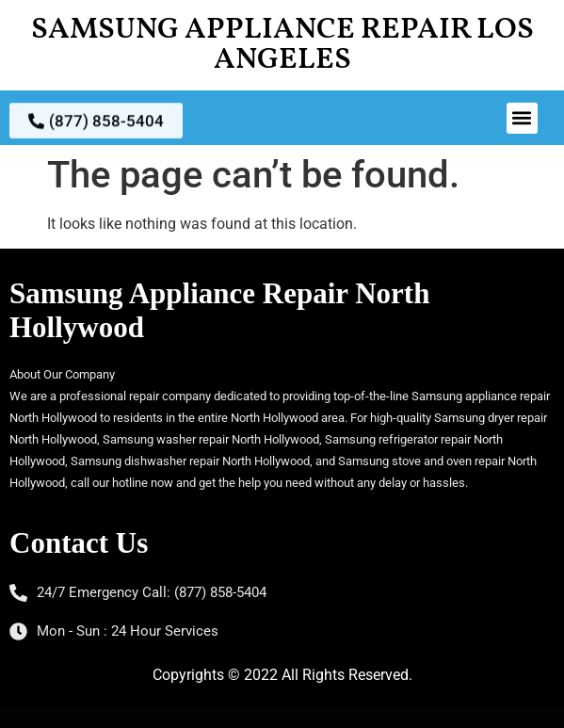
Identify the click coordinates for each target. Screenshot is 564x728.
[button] (522, 118)
